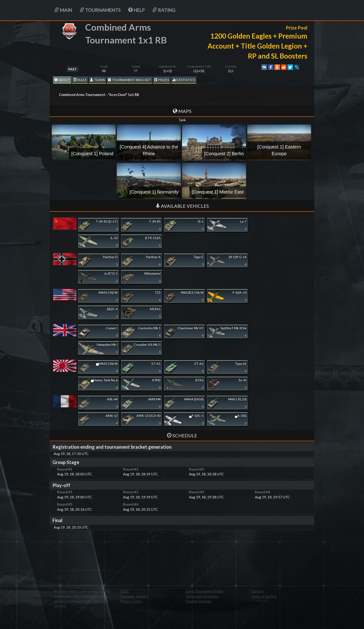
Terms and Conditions (202, 596)
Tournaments (100, 10)
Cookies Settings (199, 601)
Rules (80, 80)
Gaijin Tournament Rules (204, 591)
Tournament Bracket (130, 80)
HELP (136, 10)
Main (63, 10)
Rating (164, 10)
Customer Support (134, 596)
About (62, 80)
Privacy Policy (131, 601)
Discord (257, 591)
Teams (97, 80)
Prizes (162, 80)
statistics (184, 80)
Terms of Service (264, 596)
